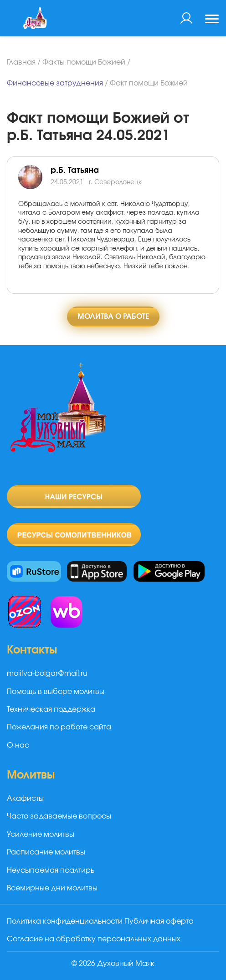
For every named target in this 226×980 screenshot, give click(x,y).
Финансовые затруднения (55, 83)
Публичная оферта (159, 921)
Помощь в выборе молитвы (56, 692)
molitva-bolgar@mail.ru (47, 673)
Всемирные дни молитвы (52, 888)
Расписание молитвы (46, 852)
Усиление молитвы (41, 834)
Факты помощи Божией (84, 62)
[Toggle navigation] (212, 20)
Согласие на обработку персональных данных (94, 939)
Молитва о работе (113, 317)
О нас (18, 745)
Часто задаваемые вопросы (59, 816)
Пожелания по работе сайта (59, 727)
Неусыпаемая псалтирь (51, 870)
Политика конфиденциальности (65, 921)
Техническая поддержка (51, 709)
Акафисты (25, 799)
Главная (21, 62)
